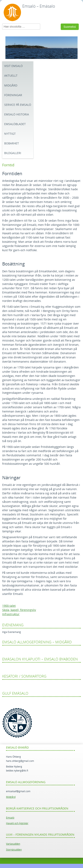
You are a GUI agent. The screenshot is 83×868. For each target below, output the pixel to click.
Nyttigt (10, 134)
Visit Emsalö (13, 66)
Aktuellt (11, 76)
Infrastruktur (11, 614)
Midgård (11, 86)
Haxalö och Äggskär (17, 823)
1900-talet (9, 606)
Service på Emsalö (18, 105)
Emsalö (10, 818)
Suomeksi (70, 27)
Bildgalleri (13, 153)
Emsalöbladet (15, 124)
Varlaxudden (13, 844)
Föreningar (13, 95)
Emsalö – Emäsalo (39, 6)
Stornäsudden (14, 850)
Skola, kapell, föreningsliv (19, 610)
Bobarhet (12, 143)
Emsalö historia (17, 115)
